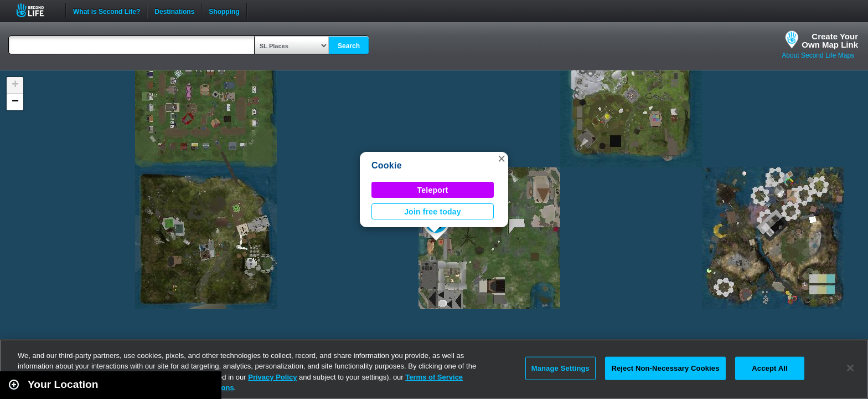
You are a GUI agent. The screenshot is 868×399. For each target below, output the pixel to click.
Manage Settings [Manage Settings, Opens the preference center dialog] (560, 368)
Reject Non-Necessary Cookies (665, 368)
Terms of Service (434, 377)
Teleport (433, 190)
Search (349, 46)
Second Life (36, 10)
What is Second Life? (107, 11)
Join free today (433, 212)
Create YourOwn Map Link (830, 40)
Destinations (174, 11)
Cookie (387, 165)
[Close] (850, 368)
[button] (502, 158)
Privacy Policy (272, 377)
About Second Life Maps (818, 55)
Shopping (224, 11)
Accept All (769, 368)
